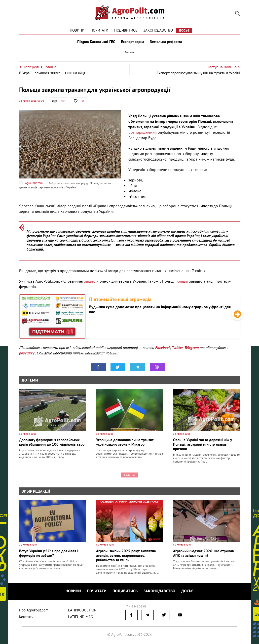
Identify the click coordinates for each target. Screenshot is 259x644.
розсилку (27, 353)
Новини (77, 30)
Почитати (99, 30)
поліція (182, 281)
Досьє (184, 30)
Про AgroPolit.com (34, 610)
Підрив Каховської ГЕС (96, 42)
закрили (92, 281)
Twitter (177, 347)
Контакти (26, 617)
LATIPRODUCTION (82, 610)
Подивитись (126, 30)
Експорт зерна (132, 42)
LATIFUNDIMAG (80, 617)
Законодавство (158, 30)
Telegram (191, 347)
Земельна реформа (166, 42)
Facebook (163, 347)
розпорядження (143, 132)
